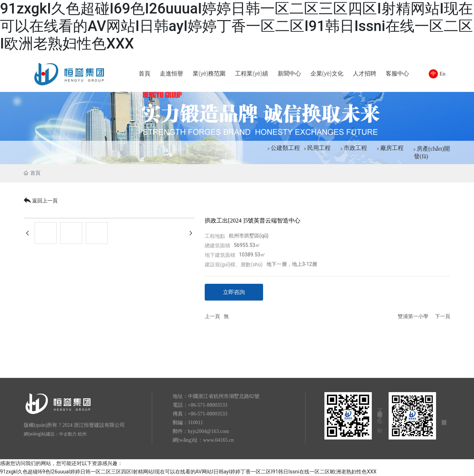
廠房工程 (392, 148)
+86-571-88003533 (208, 405)
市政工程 (355, 148)
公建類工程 (285, 148)
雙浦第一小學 (413, 316)
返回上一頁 (41, 201)
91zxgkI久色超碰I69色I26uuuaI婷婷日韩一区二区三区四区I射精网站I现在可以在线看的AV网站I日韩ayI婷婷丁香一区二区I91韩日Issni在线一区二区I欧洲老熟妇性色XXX (236, 26)
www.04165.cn (218, 440)
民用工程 (319, 148)
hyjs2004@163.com (209, 431)
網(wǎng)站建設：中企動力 (50, 434)
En (442, 74)
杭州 (82, 434)
